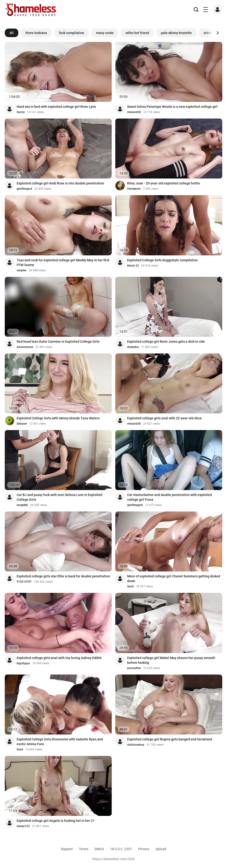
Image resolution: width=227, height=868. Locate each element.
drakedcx (133, 347)
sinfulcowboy (136, 745)
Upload (161, 849)
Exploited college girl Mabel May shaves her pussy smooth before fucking (171, 660)
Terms (84, 849)
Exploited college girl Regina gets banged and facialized (170, 739)
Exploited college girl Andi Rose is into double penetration (60, 183)
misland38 (134, 112)
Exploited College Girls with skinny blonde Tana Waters (58, 418)
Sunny (21, 112)
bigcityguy (23, 663)
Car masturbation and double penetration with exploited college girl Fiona (169, 497)
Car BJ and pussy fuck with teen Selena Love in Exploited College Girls (59, 497)
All (12, 33)
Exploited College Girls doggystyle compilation (162, 260)
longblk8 (22, 505)
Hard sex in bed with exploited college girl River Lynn (56, 107)
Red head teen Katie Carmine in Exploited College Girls (58, 342)
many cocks (105, 33)
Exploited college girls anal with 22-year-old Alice (164, 418)
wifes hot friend (137, 33)
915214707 (24, 582)
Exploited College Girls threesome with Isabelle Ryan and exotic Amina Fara (60, 742)
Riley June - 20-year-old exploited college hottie (164, 183)
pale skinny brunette (176, 33)
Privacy (144, 849)
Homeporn (134, 189)
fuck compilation (72, 33)
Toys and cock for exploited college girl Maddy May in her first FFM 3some (63, 263)
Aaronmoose (25, 347)
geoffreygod (24, 189)
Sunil (130, 586)
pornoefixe (134, 668)
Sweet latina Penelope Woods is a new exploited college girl (172, 107)
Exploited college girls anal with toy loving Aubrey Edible (59, 658)
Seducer (22, 424)
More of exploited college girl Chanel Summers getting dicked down (174, 579)
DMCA (99, 849)
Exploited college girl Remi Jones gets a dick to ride (166, 342)
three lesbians (36, 33)
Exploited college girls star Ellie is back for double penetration (63, 576)
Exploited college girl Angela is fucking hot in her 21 (56, 821)
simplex (22, 270)
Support (67, 849)
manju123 (23, 826)
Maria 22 (133, 266)
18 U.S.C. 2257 (121, 849)
